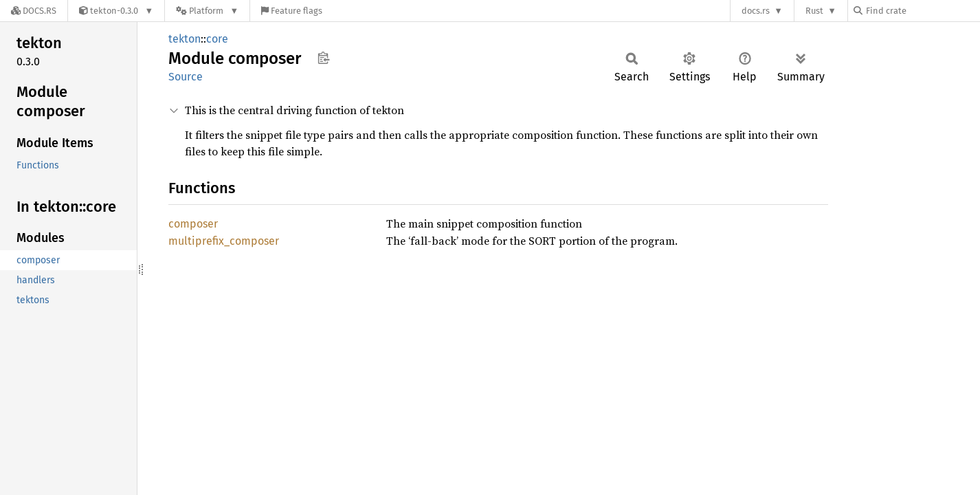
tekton (185, 39)
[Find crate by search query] (922, 11)
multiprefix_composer (224, 241)
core (217, 39)
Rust (814, 11)
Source (186, 77)
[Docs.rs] (34, 11)
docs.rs (756, 11)
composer (193, 224)
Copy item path (323, 58)
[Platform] (207, 11)
